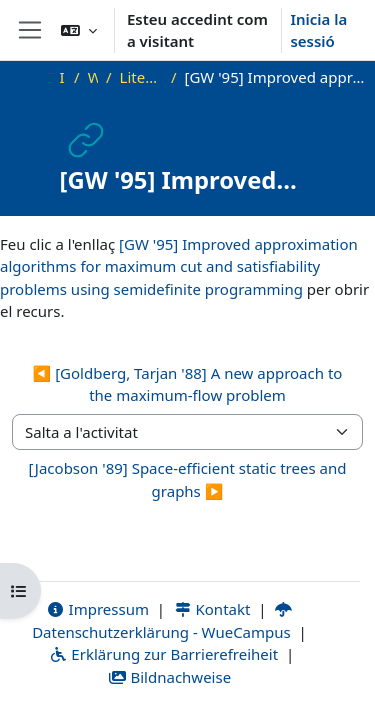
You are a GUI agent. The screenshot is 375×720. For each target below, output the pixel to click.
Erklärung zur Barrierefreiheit (163, 654)
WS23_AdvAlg (93, 77)
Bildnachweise (169, 677)
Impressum (97, 609)
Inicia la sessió (318, 30)
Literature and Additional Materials (141, 77)
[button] (79, 30)
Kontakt (212, 609)
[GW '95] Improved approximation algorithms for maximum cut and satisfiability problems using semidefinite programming (179, 266)
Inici (63, 77)
